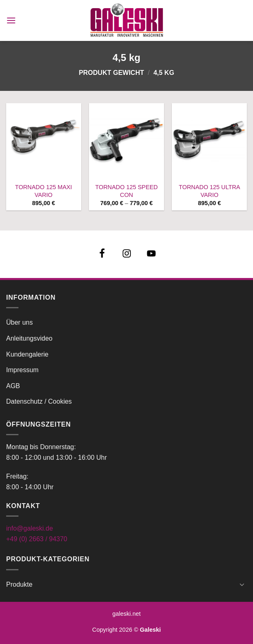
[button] (11, 20)
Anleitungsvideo (29, 338)
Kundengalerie (27, 354)
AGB (13, 386)
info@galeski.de (30, 528)
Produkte (19, 584)
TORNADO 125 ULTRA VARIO (210, 191)
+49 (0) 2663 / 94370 (37, 539)
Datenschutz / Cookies (39, 401)
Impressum (22, 370)
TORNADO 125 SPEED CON (126, 191)
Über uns (19, 322)
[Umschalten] (242, 584)
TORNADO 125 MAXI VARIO (44, 191)
